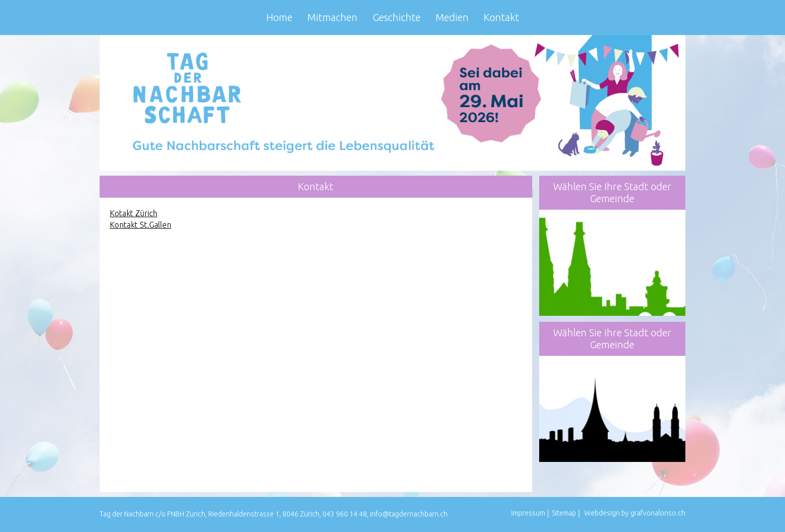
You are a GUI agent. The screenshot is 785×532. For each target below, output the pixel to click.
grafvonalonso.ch (658, 513)
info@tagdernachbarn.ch (409, 514)
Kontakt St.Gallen (140, 225)
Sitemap (564, 513)
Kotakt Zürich (133, 213)
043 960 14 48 (345, 514)
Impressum (528, 513)
